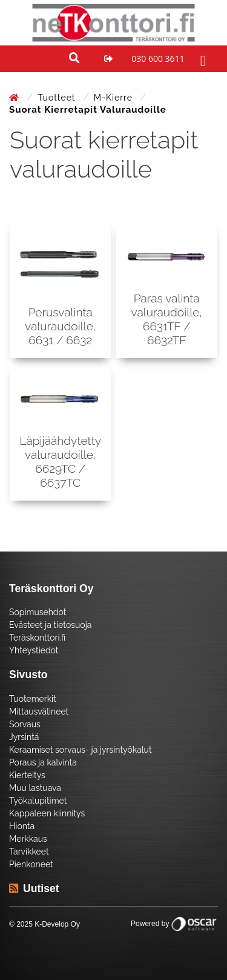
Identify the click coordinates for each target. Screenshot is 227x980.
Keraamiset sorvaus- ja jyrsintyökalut (81, 750)
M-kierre (115, 98)
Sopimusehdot (38, 612)
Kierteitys (27, 775)
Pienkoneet (31, 864)
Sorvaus (25, 724)
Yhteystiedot (34, 650)
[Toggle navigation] (202, 59)
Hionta (22, 826)
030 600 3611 (158, 58)
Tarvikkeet (29, 852)
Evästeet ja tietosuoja (50, 625)
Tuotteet (58, 98)
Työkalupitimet (38, 801)
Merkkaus (28, 839)
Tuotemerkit (33, 699)
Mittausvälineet (39, 712)
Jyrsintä (24, 737)
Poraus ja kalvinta (43, 762)
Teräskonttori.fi (37, 638)
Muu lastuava (35, 788)
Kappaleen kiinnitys (47, 813)
